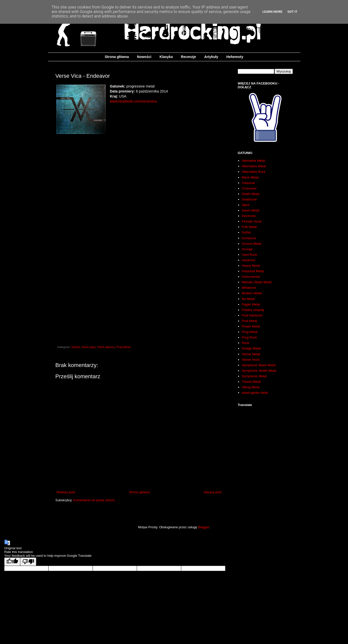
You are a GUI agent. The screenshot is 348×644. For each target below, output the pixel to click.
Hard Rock (249, 255)
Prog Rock (249, 337)
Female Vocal (252, 221)
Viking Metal (251, 387)
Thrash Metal (251, 382)
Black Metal (250, 177)
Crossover (249, 188)
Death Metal (251, 194)
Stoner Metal (251, 354)
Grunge (247, 249)
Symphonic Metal (254, 376)
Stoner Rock (251, 360)
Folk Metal (249, 227)
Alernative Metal (253, 161)
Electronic (249, 216)
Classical (248, 183)
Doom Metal (251, 210)
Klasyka (166, 57)
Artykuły (211, 57)
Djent (246, 205)
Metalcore (249, 288)
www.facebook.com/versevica (133, 101)
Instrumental (251, 277)
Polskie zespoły (253, 310)
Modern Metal (252, 293)
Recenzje (188, 57)
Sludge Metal (251, 348)
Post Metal (249, 321)
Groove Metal (252, 244)
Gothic (247, 232)
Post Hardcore (252, 315)
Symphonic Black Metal (259, 365)
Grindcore (249, 238)
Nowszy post (66, 492)
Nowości (144, 57)
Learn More (273, 12)
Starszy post (213, 492)
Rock (246, 343)
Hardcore (248, 260)
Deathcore (249, 199)
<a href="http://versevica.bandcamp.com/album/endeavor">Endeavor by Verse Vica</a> (139, 286)
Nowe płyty (88, 347)
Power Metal (251, 326)
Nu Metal (248, 299)
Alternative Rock (254, 172)
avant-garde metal (255, 393)
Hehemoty (235, 57)
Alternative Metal (254, 166)
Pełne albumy (106, 347)
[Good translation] (12, 562)
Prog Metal (124, 347)
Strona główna (117, 57)
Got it (292, 12)
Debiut (76, 347)
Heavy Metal (251, 266)
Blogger (204, 527)
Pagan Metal (251, 304)
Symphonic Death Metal (259, 371)
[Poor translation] (28, 562)
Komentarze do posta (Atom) (94, 500)
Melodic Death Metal (257, 282)
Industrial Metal (253, 271)
